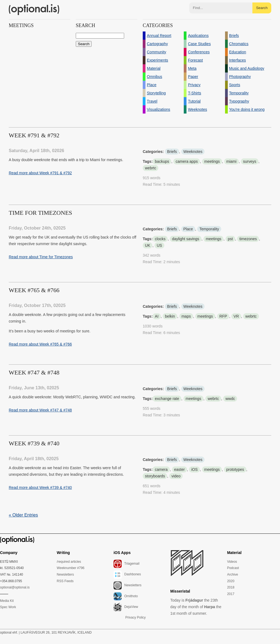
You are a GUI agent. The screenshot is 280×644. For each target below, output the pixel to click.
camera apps (187, 161)
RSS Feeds (65, 581)
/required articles (69, 562)
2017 (231, 594)
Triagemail (126, 564)
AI (157, 316)
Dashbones (127, 575)
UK (148, 245)
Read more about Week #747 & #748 (40, 410)
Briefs (172, 152)
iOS (194, 469)
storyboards (155, 476)
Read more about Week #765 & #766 (40, 344)
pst (230, 239)
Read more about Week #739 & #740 (40, 488)
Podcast (233, 568)
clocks (160, 239)
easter (180, 469)
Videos (232, 562)
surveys (250, 161)
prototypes (235, 469)
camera (161, 469)
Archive (232, 575)
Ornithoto (126, 596)
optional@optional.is (15, 587)
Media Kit (7, 601)
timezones (248, 239)
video (176, 476)
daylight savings (186, 239)
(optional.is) (34, 10)
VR (236, 316)
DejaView (126, 607)
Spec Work (8, 607)
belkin (170, 316)
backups (162, 161)
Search (262, 8)
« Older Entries (23, 515)
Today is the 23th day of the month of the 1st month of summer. (196, 607)
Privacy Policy (135, 617)
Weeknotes (193, 152)
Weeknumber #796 (71, 568)
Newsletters (65, 575)
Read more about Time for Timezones (41, 257)
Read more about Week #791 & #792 (40, 173)
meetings (212, 161)
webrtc (151, 168)
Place (188, 229)
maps (186, 316)
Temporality (209, 229)
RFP (223, 316)
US (159, 245)
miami (231, 161)
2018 (231, 587)
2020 (231, 581)
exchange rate (167, 399)
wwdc (230, 399)
